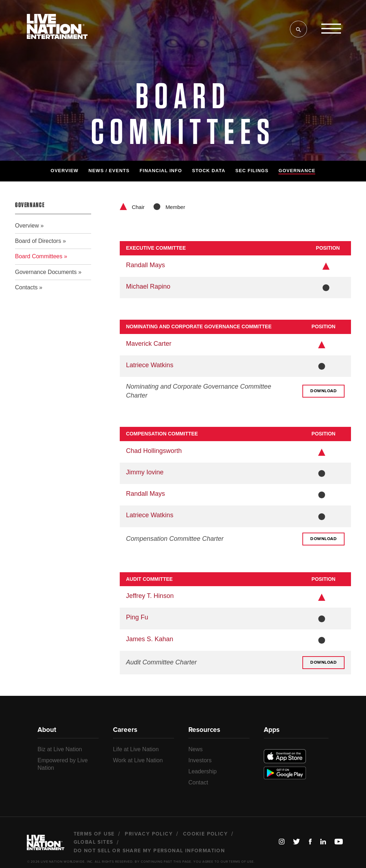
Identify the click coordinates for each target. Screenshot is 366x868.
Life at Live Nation (136, 749)
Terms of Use (94, 834)
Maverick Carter (149, 344)
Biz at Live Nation (60, 749)
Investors (200, 760)
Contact (198, 782)
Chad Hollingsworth (154, 451)
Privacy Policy (149, 834)
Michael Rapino (148, 286)
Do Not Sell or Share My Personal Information (149, 851)
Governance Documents (46, 272)
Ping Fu (137, 617)
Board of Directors (38, 241)
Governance (297, 171)
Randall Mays (146, 265)
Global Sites (93, 842)
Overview (65, 171)
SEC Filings (252, 171)
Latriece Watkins (150, 365)
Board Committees (39, 256)
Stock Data (209, 171)
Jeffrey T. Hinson (150, 596)
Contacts (26, 287)
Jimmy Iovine (145, 472)
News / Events (109, 171)
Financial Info (161, 171)
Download (323, 391)
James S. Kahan (150, 639)
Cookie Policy (205, 834)
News (196, 749)
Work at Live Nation (138, 760)
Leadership (202, 771)
